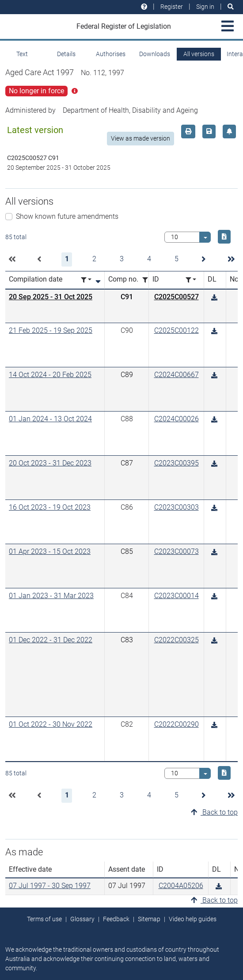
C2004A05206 (181, 886)
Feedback (116, 919)
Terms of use (44, 919)
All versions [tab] (199, 54)
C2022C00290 (177, 724)
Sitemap (149, 919)
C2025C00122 (177, 330)
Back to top (214, 812)
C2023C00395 (177, 463)
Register (172, 7)
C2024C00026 (177, 419)
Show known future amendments (67, 216)
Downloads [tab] (155, 54)
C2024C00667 (177, 375)
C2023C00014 (177, 596)
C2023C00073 (177, 551)
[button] (12, 259)
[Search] (231, 7)
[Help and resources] (144, 7)
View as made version (140, 138)
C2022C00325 (177, 640)
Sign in (205, 7)
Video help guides (193, 919)
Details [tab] (66, 54)
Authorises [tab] (111, 54)
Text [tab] (22, 54)
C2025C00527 (177, 297)
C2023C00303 (177, 507)
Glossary (82, 919)
